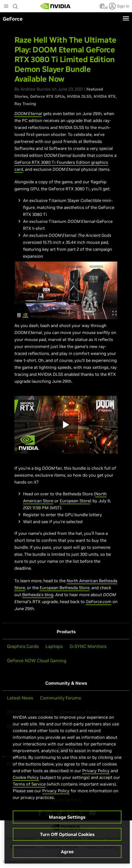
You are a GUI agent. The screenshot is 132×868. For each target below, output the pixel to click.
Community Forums (60, 698)
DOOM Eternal (28, 114)
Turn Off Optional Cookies (67, 834)
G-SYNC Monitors (88, 646)
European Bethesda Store (65, 588)
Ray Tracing (25, 104)
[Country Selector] (102, 8)
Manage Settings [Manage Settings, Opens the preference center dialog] (67, 817)
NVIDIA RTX (105, 96)
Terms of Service (29, 784)
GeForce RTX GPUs (47, 96)
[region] (67, 783)
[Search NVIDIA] (16, 5)
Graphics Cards (23, 646)
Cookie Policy (26, 777)
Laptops (54, 646)
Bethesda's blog (38, 595)
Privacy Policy (96, 771)
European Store (75, 501)
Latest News (20, 698)
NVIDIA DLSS (79, 96)
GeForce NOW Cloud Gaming (37, 660)
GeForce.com (99, 602)
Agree (67, 852)
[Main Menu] (6, 7)
